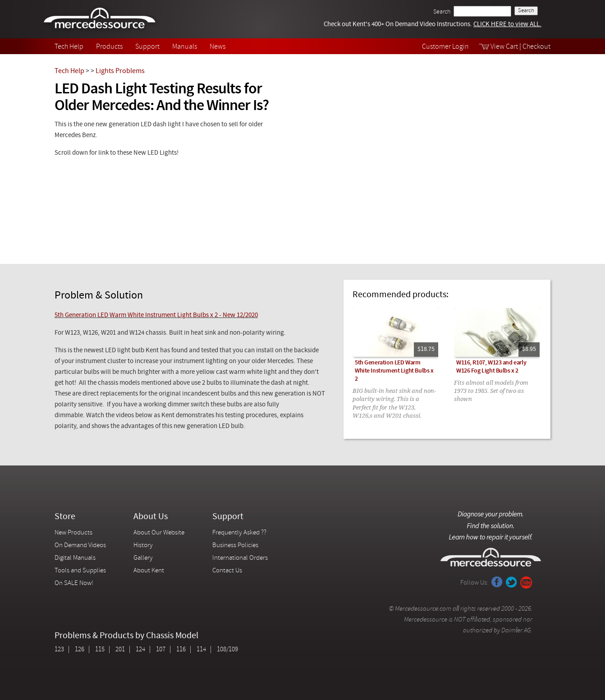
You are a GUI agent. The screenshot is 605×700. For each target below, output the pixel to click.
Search (442, 12)
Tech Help (69, 47)
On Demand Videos (81, 546)
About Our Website (159, 533)
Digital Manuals (75, 558)
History (143, 546)
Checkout (536, 47)
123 (59, 650)
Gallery (143, 558)
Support (147, 47)
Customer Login (445, 47)
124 (140, 650)
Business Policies (235, 546)
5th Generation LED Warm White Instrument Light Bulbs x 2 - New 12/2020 (156, 315)
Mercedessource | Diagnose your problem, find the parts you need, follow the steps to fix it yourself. (101, 19)
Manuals (185, 47)
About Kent (149, 571)
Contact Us (227, 571)
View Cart (504, 47)
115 (100, 650)
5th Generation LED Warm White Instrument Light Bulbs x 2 (394, 371)
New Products (73, 533)
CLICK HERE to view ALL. (507, 25)
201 (120, 650)
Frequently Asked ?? (239, 533)
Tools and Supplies (80, 571)
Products (109, 47)
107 (161, 650)
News (218, 47)
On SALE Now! (74, 583)
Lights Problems (120, 71)
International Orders (240, 558)
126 (80, 650)
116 (181, 650)
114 (201, 650)
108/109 (227, 650)
